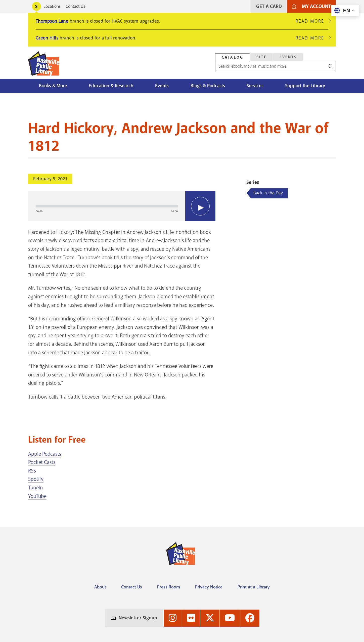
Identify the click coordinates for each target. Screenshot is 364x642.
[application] (122, 206)
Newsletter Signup (138, 618)
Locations (52, 6)
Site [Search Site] (262, 57)
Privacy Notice (209, 587)
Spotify (36, 479)
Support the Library (305, 86)
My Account (316, 6)
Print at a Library (254, 587)
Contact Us (75, 6)
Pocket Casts (42, 462)
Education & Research (111, 86)
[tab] (233, 57)
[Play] (200, 206)
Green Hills (47, 38)
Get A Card (269, 6)
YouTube (37, 496)
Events (162, 86)
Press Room (169, 587)
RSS (32, 471)
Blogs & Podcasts (208, 86)
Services (255, 86)
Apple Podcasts (45, 454)
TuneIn (36, 488)
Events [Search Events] (288, 57)
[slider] (107, 206)
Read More (312, 21)
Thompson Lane (52, 21)
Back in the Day (268, 193)
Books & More (53, 86)
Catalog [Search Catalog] (233, 57)
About (100, 587)
